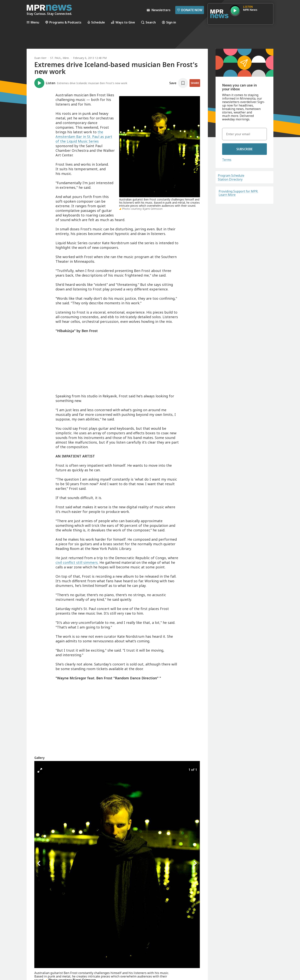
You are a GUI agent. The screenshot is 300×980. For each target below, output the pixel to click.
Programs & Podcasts (63, 22)
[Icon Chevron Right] (195, 863)
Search (148, 22)
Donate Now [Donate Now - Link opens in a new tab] (190, 10)
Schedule (96, 22)
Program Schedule (231, 175)
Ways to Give (123, 22)
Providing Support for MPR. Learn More (238, 193)
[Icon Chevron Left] (39, 863)
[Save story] (179, 83)
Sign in (169, 22)
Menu (33, 22)
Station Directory (230, 179)
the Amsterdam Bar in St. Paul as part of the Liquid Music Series (84, 137)
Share (195, 83)
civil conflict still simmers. (77, 562)
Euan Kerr (40, 58)
